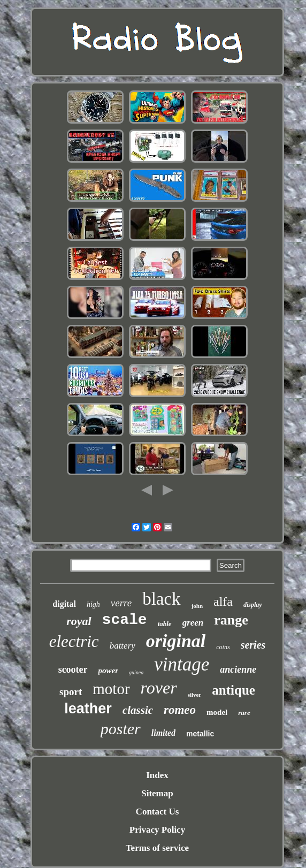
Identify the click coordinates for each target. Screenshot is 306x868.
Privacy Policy (157, 830)
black (161, 599)
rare (244, 713)
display (253, 605)
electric (74, 641)
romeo (180, 710)
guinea (136, 672)
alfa (223, 601)
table (165, 624)
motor (111, 689)
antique (234, 690)
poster (121, 729)
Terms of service (157, 848)
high (93, 604)
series (253, 645)
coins (223, 647)
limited (163, 733)
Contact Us (158, 812)
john (197, 606)
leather (88, 709)
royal (79, 621)
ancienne (238, 669)
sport (71, 692)
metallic (200, 734)
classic (138, 710)
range (231, 620)
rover (159, 688)
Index (157, 775)
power (109, 671)
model (217, 712)
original (176, 641)
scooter (73, 669)
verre (121, 603)
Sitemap (157, 793)
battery (123, 646)
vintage (182, 664)
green (193, 623)
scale (125, 620)
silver (195, 695)
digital (64, 604)
